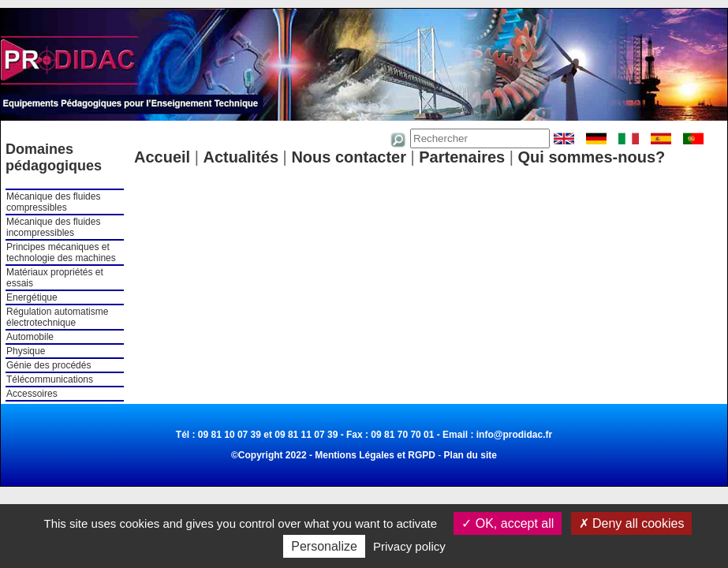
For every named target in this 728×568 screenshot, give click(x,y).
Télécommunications (50, 379)
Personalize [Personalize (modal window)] (324, 546)
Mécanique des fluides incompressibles (53, 227)
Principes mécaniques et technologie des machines (61, 252)
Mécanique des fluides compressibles (53, 202)
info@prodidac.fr (514, 435)
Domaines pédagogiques (54, 157)
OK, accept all (508, 523)
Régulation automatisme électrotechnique (57, 317)
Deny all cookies (632, 523)
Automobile (30, 337)
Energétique (32, 297)
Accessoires (32, 394)
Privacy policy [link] (409, 546)
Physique (26, 351)
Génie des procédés (49, 365)
